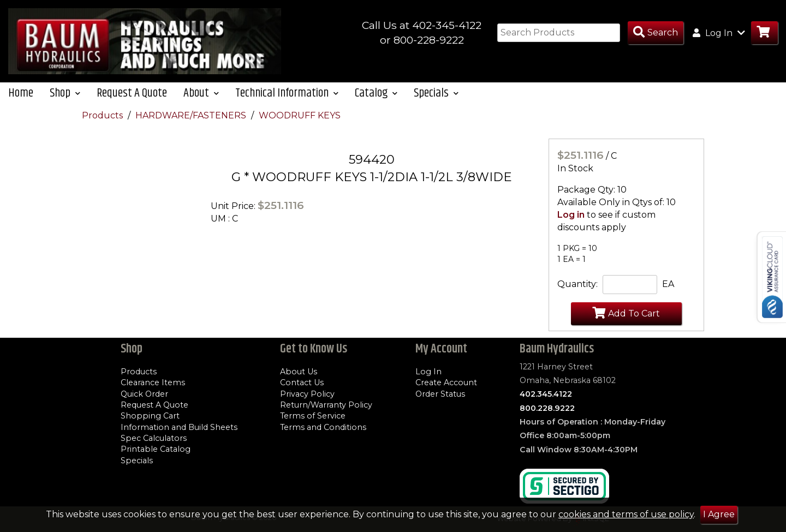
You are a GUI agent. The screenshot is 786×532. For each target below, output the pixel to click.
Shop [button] (65, 93)
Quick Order (144, 394)
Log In (428, 372)
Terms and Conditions (323, 427)
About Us (299, 372)
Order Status (440, 394)
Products (103, 115)
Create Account (446, 382)
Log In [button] (719, 33)
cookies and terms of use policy (626, 514)
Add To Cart (626, 313)
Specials (137, 461)
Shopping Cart (150, 416)
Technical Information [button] (287, 93)
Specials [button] (436, 93)
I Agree (719, 514)
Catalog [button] (376, 93)
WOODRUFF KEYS (300, 115)
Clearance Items (153, 382)
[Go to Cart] (764, 33)
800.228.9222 (547, 408)
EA (668, 284)
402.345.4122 (546, 394)
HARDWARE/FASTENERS (192, 115)
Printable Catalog (156, 449)
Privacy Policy (307, 394)
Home (21, 93)
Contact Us (302, 382)
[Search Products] (656, 33)
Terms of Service (313, 416)
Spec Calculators (154, 438)
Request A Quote (132, 93)
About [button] (201, 93)
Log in (571, 215)
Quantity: (577, 284)
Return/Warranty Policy (326, 405)
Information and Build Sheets (179, 427)
